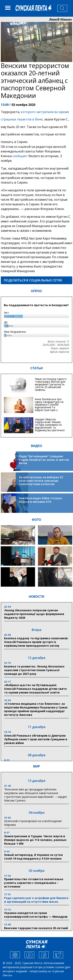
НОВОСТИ (36, 597)
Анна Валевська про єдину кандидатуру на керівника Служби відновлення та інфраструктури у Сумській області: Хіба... (50, 406)
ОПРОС (36, 291)
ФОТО (37, 520)
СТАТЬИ (36, 368)
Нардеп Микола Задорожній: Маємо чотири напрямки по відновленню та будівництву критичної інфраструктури (50, 426)
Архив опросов (60, 352)
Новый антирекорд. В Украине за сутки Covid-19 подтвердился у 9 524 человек (33, 857)
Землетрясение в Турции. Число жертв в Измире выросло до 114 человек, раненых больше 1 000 (35, 840)
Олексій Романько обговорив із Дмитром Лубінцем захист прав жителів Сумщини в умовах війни (36, 739)
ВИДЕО (37, 446)
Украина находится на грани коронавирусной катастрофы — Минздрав (36, 915)
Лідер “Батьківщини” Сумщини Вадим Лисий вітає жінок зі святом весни (44, 460)
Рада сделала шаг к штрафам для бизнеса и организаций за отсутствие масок (36, 900)
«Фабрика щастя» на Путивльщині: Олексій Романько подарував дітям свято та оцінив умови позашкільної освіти (35, 689)
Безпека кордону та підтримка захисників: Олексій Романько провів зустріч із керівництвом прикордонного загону (36, 642)
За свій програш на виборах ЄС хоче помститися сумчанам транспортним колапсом (41, 481)
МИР (37, 766)
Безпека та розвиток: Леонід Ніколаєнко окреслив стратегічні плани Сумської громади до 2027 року (34, 670)
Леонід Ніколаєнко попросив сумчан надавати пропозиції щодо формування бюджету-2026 (34, 614)
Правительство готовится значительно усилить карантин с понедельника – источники (34, 883)
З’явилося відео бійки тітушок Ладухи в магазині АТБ (40, 500)
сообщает (20, 156)
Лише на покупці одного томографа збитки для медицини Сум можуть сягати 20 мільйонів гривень (51, 384)
